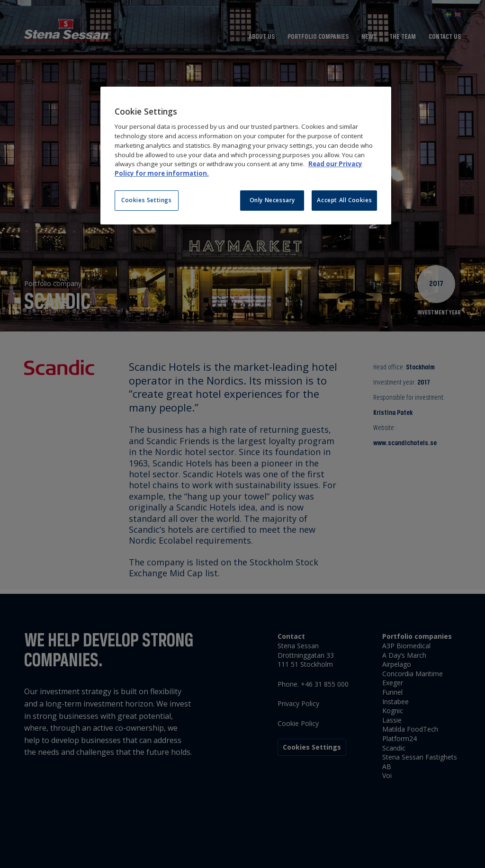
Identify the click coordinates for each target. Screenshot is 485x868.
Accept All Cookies (344, 200)
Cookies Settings (147, 200)
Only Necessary (272, 200)
